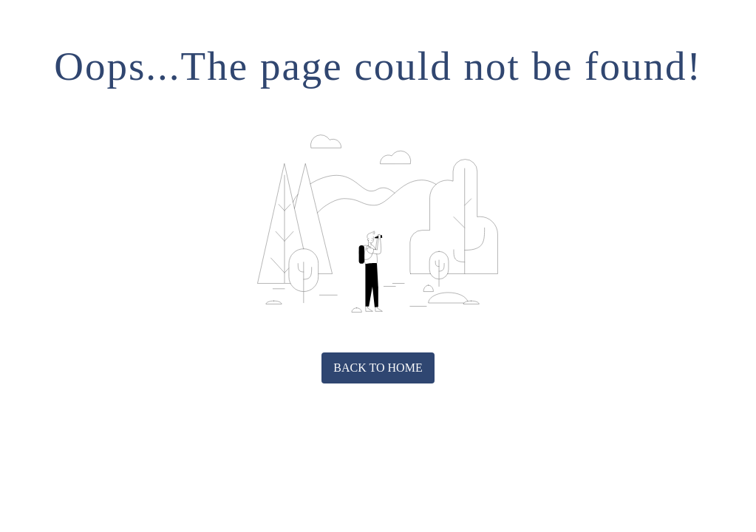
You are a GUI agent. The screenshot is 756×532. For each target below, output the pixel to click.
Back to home (378, 368)
